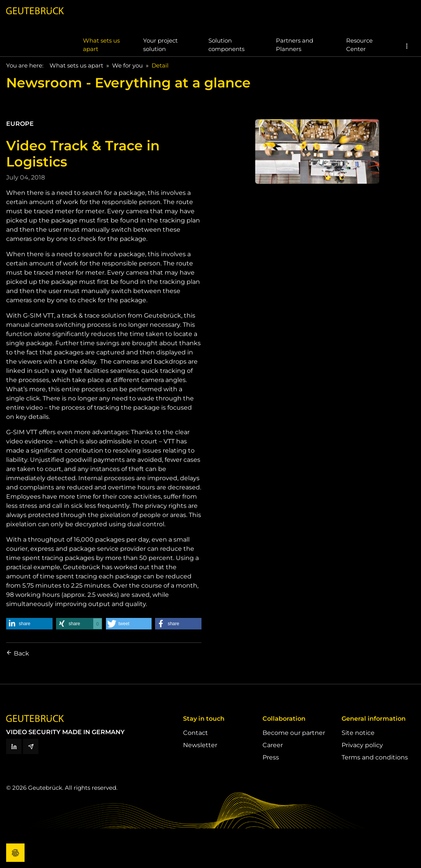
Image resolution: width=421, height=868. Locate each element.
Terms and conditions (375, 757)
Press (271, 757)
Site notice (358, 733)
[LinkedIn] (14, 746)
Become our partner (294, 733)
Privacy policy (362, 745)
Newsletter (200, 745)
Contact (196, 733)
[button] (407, 46)
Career (273, 745)
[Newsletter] (31, 746)
